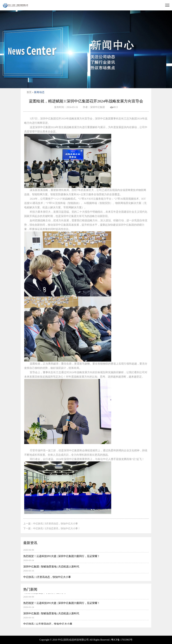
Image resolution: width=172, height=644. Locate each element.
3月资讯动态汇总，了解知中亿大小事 (86, 550)
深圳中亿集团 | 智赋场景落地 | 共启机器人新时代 (86, 571)
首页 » (30, 92)
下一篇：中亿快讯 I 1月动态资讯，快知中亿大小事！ (52, 528)
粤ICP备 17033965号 (122, 640)
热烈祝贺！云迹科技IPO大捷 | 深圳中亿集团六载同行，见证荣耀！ (86, 561)
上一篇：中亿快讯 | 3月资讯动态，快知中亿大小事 (51, 524)
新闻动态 (39, 92)
